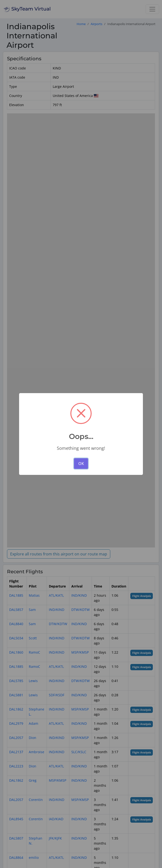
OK (81, 464)
